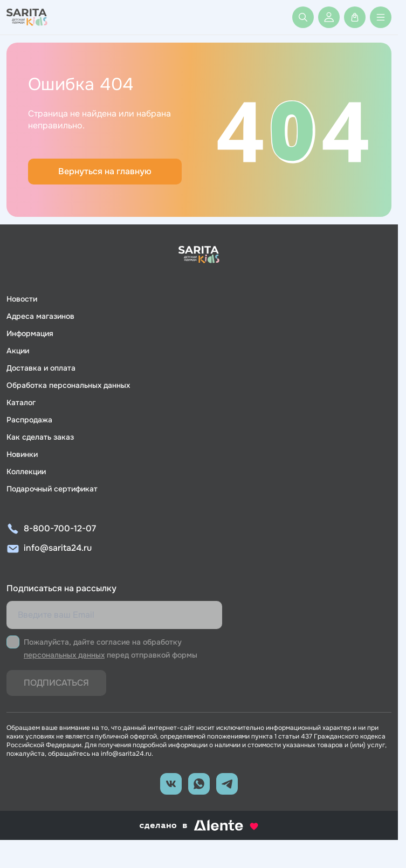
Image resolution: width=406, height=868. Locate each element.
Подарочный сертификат (52, 489)
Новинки (22, 454)
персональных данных (64, 655)
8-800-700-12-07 (60, 528)
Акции (18, 351)
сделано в (199, 825)
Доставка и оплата (41, 368)
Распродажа (29, 420)
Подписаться (56, 683)
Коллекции (26, 471)
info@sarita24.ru (58, 548)
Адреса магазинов (40, 316)
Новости (22, 299)
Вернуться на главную (105, 171)
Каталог (21, 402)
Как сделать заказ (40, 437)
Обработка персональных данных (68, 385)
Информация (30, 333)
